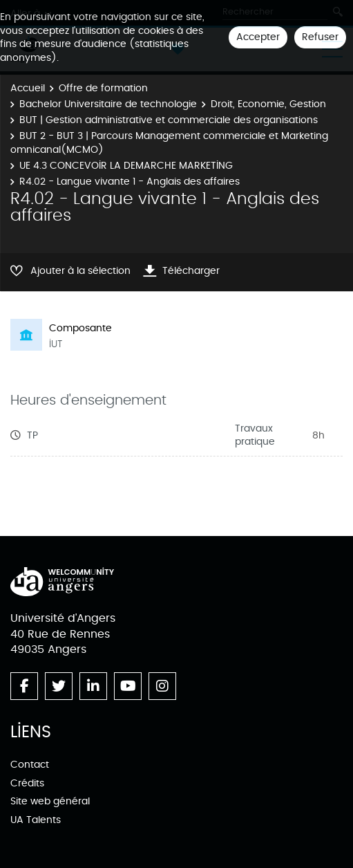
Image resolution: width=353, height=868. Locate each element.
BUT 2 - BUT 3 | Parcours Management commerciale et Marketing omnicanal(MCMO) (169, 143)
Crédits (27, 783)
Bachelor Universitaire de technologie (108, 104)
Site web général (50, 801)
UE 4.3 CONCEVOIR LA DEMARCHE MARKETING (126, 166)
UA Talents (36, 820)
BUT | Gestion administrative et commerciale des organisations (169, 120)
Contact (30, 765)
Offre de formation (103, 88)
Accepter (258, 37)
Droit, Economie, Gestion (268, 104)
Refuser (320, 37)
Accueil (28, 88)
